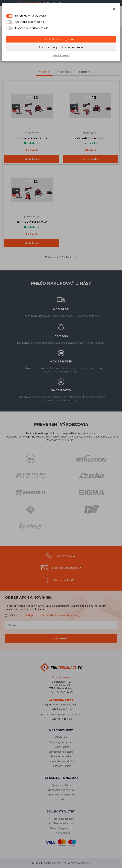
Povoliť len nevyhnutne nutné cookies (61, 47)
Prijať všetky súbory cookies (61, 39)
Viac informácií (61, 56)
